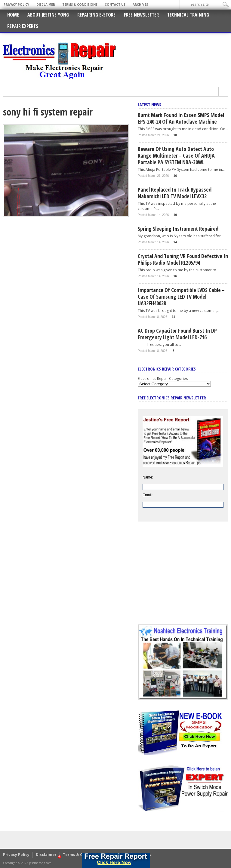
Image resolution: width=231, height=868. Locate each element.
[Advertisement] (183, 577)
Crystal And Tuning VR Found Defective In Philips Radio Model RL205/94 (183, 259)
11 (173, 317)
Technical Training (188, 15)
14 (175, 242)
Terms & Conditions (80, 5)
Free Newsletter (141, 15)
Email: (148, 495)
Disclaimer (46, 5)
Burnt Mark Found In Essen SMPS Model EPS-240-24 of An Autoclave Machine (181, 118)
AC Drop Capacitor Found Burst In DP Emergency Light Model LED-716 (177, 334)
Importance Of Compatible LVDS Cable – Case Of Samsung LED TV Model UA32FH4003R (181, 297)
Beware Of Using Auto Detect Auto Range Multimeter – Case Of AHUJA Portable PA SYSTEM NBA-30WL (176, 155)
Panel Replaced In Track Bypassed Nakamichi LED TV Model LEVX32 (175, 193)
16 (175, 176)
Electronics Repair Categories (163, 379)
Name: (148, 477)
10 (175, 135)
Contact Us (115, 5)
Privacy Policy (16, 5)
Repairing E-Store (96, 15)
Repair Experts (23, 26)
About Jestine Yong (48, 15)
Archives (140, 5)
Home (13, 15)
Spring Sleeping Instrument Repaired (178, 229)
